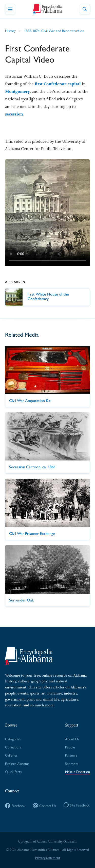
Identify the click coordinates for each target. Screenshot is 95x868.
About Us (72, 739)
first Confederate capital (58, 84)
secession (14, 114)
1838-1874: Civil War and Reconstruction (54, 31)
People (70, 747)
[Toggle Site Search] (85, 9)
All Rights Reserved (75, 850)
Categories (13, 739)
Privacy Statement (48, 858)
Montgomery (17, 91)
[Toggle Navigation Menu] (10, 9)
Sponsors (72, 763)
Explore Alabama (17, 763)
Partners (71, 755)
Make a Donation (78, 771)
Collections (13, 747)
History (10, 31)
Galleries (11, 755)
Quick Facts (13, 771)
